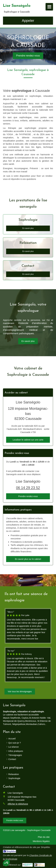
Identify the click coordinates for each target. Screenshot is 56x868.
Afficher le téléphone (18, 804)
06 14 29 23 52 (28, 488)
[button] (6, 863)
